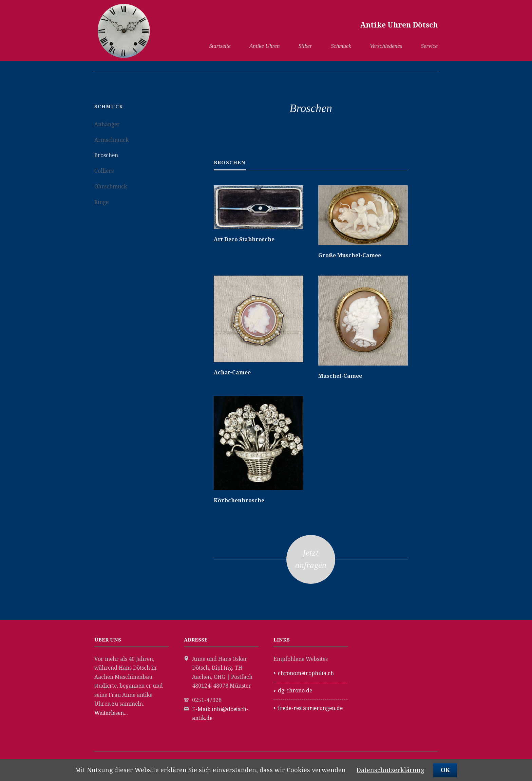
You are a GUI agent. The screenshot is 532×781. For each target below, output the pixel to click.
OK (445, 770)
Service (429, 46)
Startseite (220, 46)
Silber (305, 46)
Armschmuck (111, 140)
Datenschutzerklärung (390, 770)
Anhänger (107, 124)
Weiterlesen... (111, 713)
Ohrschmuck (111, 187)
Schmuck (341, 46)
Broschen (106, 155)
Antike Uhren (264, 46)
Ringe (101, 202)
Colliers (104, 171)
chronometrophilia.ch (306, 673)
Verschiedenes (386, 46)
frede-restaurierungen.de (310, 708)
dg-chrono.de (295, 691)
